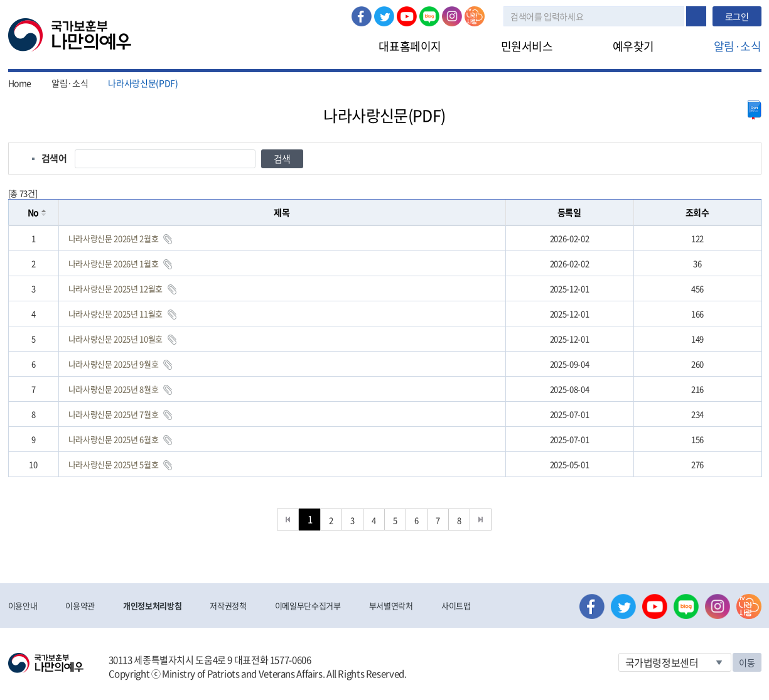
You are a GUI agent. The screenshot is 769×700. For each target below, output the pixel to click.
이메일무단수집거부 (308, 606)
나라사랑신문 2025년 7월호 (114, 414)
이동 (747, 662)
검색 (696, 16)
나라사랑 (475, 16)
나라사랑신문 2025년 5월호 (114, 464)
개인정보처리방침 (152, 606)
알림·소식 (738, 46)
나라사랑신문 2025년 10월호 (116, 339)
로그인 (737, 16)
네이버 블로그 (429, 16)
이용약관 (80, 606)
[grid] (385, 351)
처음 (288, 520)
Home (20, 83)
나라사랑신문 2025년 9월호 (114, 364)
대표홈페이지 (410, 46)
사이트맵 (456, 606)
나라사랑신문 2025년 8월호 (114, 389)
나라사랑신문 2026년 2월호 (114, 238)
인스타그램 (452, 16)
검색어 (54, 158)
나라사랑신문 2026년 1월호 (114, 263)
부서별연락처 (391, 606)
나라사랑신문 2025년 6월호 (114, 439)
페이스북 (362, 16)
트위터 (384, 16)
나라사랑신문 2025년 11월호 (116, 314)
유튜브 (407, 16)
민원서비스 (527, 46)
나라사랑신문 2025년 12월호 (116, 288)
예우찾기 (633, 46)
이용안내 (23, 606)
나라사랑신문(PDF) (143, 83)
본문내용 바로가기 (0, 0)
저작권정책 (228, 606)
